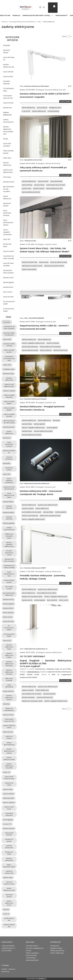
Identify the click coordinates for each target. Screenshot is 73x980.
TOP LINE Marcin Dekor (9, 90)
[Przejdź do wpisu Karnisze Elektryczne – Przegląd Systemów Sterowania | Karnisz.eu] (46, 376)
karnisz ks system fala (30, 262)
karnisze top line (39, 189)
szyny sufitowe (8, 72)
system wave (27, 189)
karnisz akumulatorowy (30, 347)
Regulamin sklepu (56, 948)
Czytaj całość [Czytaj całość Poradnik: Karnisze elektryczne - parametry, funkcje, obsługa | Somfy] (65, 583)
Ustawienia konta (8, 948)
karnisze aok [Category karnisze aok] (50, 322)
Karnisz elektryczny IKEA (30, 350)
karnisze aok (7, 108)
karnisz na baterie (53, 343)
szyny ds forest (8, 297)
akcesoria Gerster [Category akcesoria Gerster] (53, 163)
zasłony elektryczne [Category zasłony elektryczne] (53, 572)
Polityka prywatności (57, 951)
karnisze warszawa (28, 697)
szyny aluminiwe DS (9, 59)
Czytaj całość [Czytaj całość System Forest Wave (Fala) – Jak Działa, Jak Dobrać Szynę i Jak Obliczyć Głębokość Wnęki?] (65, 256)
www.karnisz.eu (33, 672)
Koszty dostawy (31, 955)
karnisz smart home (60, 350)
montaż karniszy (53, 111)
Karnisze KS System (7, 205)
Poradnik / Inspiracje (7, 82)
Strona (64, 36)
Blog (39, 22)
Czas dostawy (31, 958)
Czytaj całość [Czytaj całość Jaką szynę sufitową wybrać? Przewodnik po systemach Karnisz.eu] (65, 175)
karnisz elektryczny (28, 108)
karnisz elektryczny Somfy (31, 192)
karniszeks (56, 420)
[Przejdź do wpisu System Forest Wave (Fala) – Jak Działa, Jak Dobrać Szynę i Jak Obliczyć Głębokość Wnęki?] (46, 217)
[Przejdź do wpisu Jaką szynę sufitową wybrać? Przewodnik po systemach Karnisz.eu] (46, 137)
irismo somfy (8, 292)
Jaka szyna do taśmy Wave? (54, 266)
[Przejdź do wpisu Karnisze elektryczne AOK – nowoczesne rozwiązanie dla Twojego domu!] (46, 460)
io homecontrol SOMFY (9, 310)
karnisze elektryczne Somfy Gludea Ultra (8, 130)
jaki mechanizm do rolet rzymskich (9, 189)
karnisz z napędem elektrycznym (33, 343)
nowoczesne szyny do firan (8, 97)
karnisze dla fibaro (7, 245)
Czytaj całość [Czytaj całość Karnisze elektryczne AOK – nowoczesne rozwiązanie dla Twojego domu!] (65, 499)
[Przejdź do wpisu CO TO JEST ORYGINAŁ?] (46, 626)
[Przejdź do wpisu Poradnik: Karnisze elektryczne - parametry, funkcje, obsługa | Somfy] (46, 545)
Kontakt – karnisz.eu (8, 969)
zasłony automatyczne (8, 121)
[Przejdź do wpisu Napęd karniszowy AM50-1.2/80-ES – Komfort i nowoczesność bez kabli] (46, 295)
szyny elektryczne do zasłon (32, 512)
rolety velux (7, 158)
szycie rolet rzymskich (7, 145)
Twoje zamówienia (8, 946)
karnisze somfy (8, 278)
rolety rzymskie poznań (8, 152)
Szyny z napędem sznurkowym (7, 232)
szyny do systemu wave (59, 262)
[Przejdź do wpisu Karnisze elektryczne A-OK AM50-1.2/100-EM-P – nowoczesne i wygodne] (46, 63)
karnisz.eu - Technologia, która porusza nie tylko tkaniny (18, 22)
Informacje (7, 177)
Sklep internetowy (36, 979)
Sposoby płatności (32, 960)
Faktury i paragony (32, 953)
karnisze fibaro (27, 424)
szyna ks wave (8, 77)
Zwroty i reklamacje (57, 953)
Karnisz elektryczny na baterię (50, 347)
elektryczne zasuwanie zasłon (50, 516)
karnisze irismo (8, 287)
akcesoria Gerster (6, 51)
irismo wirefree (52, 600)
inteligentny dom (55, 108)
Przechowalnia (7, 951)
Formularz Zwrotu (32, 946)
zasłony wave (44, 262)
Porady (6, 139)
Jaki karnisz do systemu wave (32, 266)
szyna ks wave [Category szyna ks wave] (51, 244)
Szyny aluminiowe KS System (8, 223)
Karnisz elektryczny (7, 197)
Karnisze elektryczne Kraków (32, 435)
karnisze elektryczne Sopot (43, 431)
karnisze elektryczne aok (9, 66)
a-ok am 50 (26, 111)
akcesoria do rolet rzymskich (8, 272)
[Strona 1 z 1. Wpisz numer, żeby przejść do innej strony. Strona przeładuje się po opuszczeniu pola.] (68, 36)
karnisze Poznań (9, 182)
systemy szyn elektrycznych (8, 171)
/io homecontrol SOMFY (9, 303)
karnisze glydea (8, 282)
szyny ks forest (8, 103)
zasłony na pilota (28, 509)
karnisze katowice (49, 694)
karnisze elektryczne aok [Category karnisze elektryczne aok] (55, 90)
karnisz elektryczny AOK (54, 189)
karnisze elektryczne (7, 164)
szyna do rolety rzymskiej (8, 264)
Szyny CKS (7, 239)
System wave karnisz (29, 269)
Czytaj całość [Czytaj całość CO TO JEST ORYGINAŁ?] (65, 681)
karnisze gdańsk (39, 424)
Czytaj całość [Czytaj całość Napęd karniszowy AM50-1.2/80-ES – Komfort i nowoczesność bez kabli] (65, 333)
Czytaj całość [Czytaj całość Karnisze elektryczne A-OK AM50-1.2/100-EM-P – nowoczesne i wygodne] (65, 101)
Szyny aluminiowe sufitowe (7, 213)
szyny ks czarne (9, 251)
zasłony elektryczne (7, 114)
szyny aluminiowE (56, 181)
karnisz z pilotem (46, 350)
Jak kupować (55, 946)
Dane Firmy (5, 972)
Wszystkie (7, 45)
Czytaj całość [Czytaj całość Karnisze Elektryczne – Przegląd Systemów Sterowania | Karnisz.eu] (65, 414)
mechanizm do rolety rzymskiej (9, 257)
